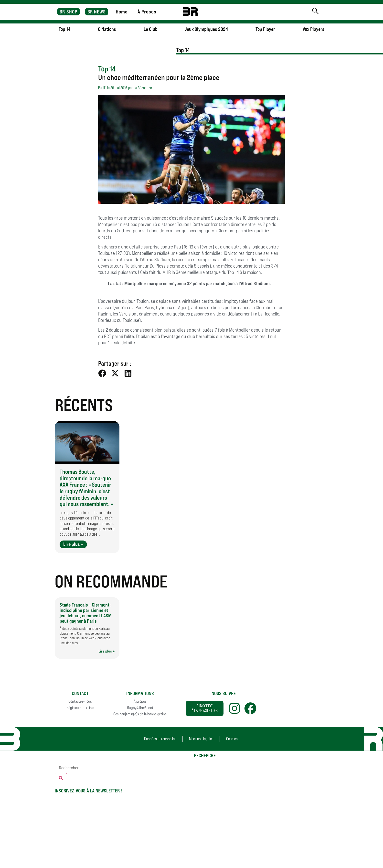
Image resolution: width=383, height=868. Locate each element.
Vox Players (314, 29)
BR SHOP (69, 12)
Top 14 (64, 29)
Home (122, 12)
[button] (102, 373)
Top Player (265, 29)
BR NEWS (97, 12)
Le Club (151, 29)
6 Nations (107, 29)
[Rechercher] (61, 778)
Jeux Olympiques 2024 (207, 29)
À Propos (147, 12)
